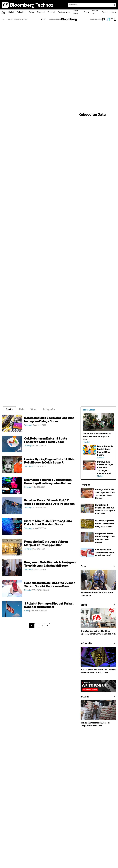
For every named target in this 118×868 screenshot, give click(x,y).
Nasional (41, 12)
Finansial (51, 12)
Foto (22, 409)
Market (11, 12)
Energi (86, 12)
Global (31, 12)
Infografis (49, 409)
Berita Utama (89, 410)
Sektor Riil (95, 12)
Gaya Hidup (76, 12)
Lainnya (113, 12)
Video (34, 409)
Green (104, 12)
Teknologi (21, 12)
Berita (9, 409)
